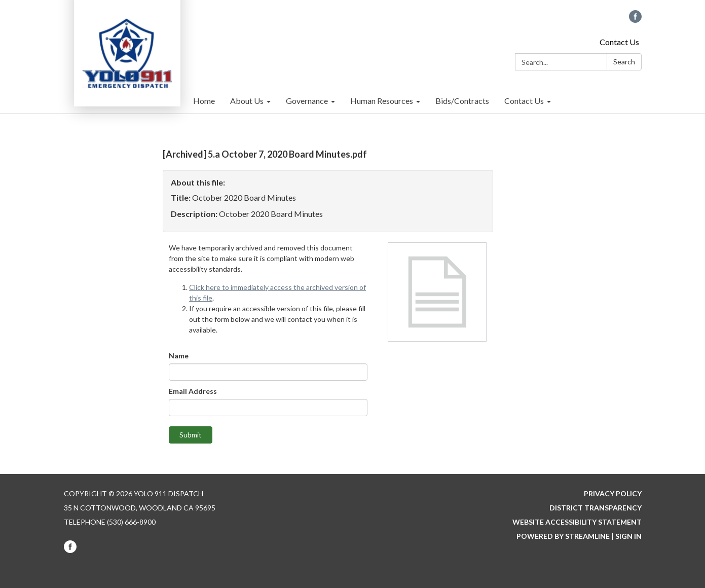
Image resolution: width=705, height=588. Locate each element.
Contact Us (619, 42)
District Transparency (596, 508)
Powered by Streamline (563, 536)
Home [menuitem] (204, 101)
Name (179, 356)
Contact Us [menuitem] (524, 101)
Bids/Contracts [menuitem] (462, 101)
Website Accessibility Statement (577, 522)
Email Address (193, 391)
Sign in (628, 536)
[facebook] (635, 20)
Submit (191, 435)
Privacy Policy (613, 493)
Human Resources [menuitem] (382, 101)
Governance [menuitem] (307, 101)
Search (624, 62)
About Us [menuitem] (247, 101)
